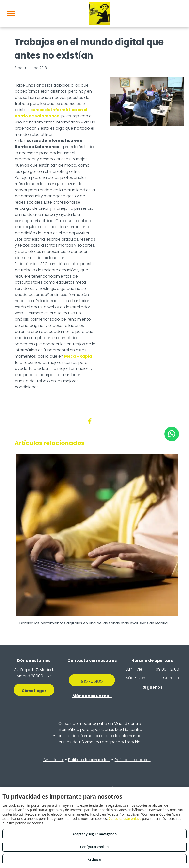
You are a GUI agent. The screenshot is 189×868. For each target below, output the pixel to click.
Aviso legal (54, 760)
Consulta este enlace (125, 819)
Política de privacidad (89, 760)
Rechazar (94, 859)
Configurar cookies (95, 847)
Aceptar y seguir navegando (94, 834)
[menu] (11, 14)
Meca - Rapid (78, 356)
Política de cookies (133, 760)
